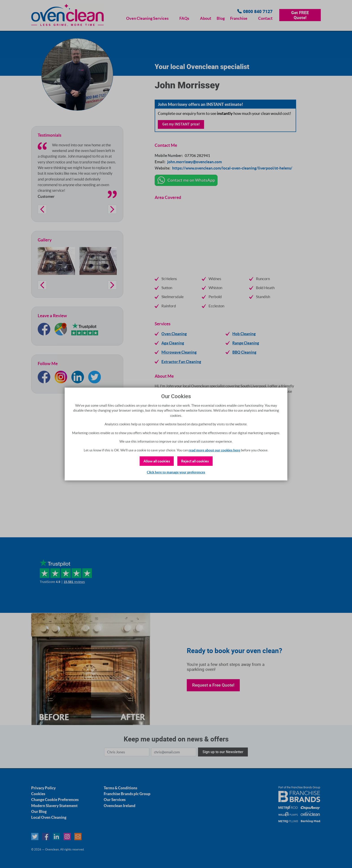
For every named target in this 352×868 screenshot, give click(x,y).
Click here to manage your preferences (176, 472)
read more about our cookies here (214, 450)
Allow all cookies (157, 461)
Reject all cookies (195, 461)
